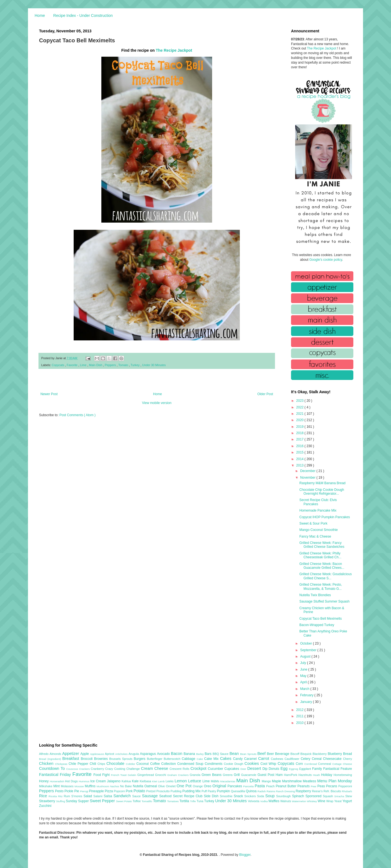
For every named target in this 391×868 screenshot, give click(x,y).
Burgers (140, 759)
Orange (198, 786)
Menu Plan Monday (335, 781)
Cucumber (216, 769)
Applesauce (97, 754)
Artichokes (122, 754)
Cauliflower (293, 759)
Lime (84, 365)
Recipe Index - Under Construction (83, 15)
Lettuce (195, 781)
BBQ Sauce (221, 754)
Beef (262, 754)
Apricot (110, 754)
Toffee (137, 801)
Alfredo (44, 754)
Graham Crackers (178, 775)
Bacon (177, 754)
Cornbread (311, 764)
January (307, 702)
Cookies (253, 763)
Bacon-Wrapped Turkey (317, 625)
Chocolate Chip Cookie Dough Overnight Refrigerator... (322, 492)
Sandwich (123, 796)
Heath (317, 775)
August (306, 656)
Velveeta (254, 801)
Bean (235, 754)
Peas (322, 786)
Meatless (310, 781)
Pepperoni (345, 786)
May (304, 676)
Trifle (193, 801)
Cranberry (98, 769)
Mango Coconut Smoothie (319, 530)
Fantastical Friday (56, 775)
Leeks (170, 781)
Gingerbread (146, 775)
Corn (300, 764)
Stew (349, 796)
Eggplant (306, 769)
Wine (322, 801)
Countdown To (53, 768)
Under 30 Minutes (154, 365)
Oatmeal (151, 786)
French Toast (119, 775)
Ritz (61, 796)
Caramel (251, 759)
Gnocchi (161, 775)
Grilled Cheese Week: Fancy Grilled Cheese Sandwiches (322, 545)
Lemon (181, 781)
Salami (99, 796)
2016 (300, 446)
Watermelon (299, 801)
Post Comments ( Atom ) (77, 415)
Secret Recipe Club (188, 796)
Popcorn (120, 791)
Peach (271, 786)
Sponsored (314, 796)
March (305, 689)
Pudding (177, 791)
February (307, 695)
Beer (271, 754)
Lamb (162, 781)
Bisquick (307, 754)
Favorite (73, 365)
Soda (261, 796)
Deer (244, 769)
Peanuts (304, 786)
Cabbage (189, 759)
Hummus (84, 781)
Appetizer (71, 754)
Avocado (164, 754)
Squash (329, 796)
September (309, 650)
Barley (200, 754)
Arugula (134, 754)
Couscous (73, 769)
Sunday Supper (78, 801)
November (308, 478)
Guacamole (249, 775)
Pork (130, 791)
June (304, 669)
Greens (228, 775)
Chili (94, 764)
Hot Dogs (72, 781)
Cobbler (131, 764)
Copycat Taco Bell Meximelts (321, 619)
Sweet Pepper (103, 801)
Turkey (136, 365)
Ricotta (53, 796)
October (307, 643)
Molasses (68, 786)
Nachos (115, 786)
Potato (140, 791)
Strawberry (48, 801)
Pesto (60, 791)
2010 (300, 723)
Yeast (338, 801)
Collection (169, 764)
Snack (239, 796)
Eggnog (294, 769)
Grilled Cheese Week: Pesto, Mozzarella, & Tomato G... (321, 587)
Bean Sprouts (249, 754)
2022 (300, 407)
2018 (300, 433)
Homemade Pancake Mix (318, 510)
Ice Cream (99, 781)
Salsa (109, 796)
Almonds (56, 754)
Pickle (69, 791)
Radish (262, 791)
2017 (300, 439)
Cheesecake (333, 759)
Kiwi (155, 781)
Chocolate (116, 763)
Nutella (139, 786)
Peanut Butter (287, 786)
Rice (44, 796)
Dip (266, 769)
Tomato (124, 365)
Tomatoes (173, 801)
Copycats (58, 365)
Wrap (330, 801)
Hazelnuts (306, 775)
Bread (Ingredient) (51, 759)
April (304, 682)
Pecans (332, 786)
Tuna (200, 801)
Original (220, 786)
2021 (300, 414)
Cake (200, 759)
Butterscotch (173, 759)
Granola (196, 775)
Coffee (156, 764)
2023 (300, 401)
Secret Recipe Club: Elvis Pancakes (318, 502)
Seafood (166, 796)
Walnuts (286, 801)
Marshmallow (293, 781)
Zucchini (45, 806)
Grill (237, 775)
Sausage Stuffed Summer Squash (324, 601)
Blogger (245, 855)
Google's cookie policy (326, 260)
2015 (300, 452)
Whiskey (312, 801)
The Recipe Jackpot (174, 50)
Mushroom (103, 786)
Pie (77, 791)
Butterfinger (155, 759)
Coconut (143, 764)
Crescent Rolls (180, 769)
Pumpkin (224, 791)
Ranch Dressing (286, 791)
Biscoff (295, 754)
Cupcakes (232, 769)
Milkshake (46, 786)
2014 (300, 459)
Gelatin (132, 775)
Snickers (251, 796)
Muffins (91, 786)
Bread (348, 754)
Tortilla (185, 801)
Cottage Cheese (342, 764)
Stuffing (61, 801)
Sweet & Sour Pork (313, 523)
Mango (267, 781)
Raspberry (304, 791)
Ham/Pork (291, 775)
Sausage (151, 796)
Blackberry (320, 754)
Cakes (227, 758)
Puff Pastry (209, 791)
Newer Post (49, 394)
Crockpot (199, 768)
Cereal (317, 759)
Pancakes (235, 786)
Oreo (208, 786)
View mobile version (157, 403)
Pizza (109, 791)
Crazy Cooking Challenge (123, 769)
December (308, 471)
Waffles (274, 801)
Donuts (275, 769)
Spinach (299, 796)
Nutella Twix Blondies (315, 595)
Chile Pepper (79, 764)
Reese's (318, 791)
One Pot (185, 786)
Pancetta (249, 786)
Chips (102, 764)
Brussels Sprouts (121, 759)
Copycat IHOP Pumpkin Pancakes (325, 517)
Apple (85, 754)
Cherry (348, 759)
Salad (88, 796)
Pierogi (85, 791)
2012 (300, 710)
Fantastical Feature (338, 769)
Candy (238, 759)
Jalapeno (114, 781)
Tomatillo (147, 801)
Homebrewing (343, 775)
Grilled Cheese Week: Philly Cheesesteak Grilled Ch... (320, 555)
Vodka (264, 801)
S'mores (78, 796)
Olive (162, 786)
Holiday (327, 775)
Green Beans (212, 775)
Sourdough (284, 796)
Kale (136, 781)
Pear (314, 786)
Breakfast (72, 758)
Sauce (137, 796)
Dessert (255, 768)
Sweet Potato (124, 801)
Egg (285, 768)
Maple (277, 781)
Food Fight (102, 775)
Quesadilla (238, 791)
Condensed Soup (191, 764)
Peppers (111, 365)
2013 (300, 465)
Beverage (283, 754)
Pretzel (151, 791)
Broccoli (88, 759)
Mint (57, 786)
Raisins (271, 791)
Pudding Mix (192, 791)
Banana (190, 754)
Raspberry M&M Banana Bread (322, 483)
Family (318, 769)
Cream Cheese (155, 768)
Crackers (85, 769)
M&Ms (215, 781)
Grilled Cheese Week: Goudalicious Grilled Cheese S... (326, 576)
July (304, 663)
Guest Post (267, 775)
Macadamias (228, 781)
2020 (300, 420)
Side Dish (212, 796)
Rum (67, 796)
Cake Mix (212, 759)
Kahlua (127, 781)
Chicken (47, 763)
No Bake (127, 786)
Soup (271, 796)
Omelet (171, 786)
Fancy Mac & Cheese (315, 536)
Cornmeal (325, 764)
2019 (300, 427)
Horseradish (57, 781)
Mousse (80, 786)
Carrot (264, 758)
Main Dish (96, 365)
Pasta (261, 786)
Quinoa (252, 791)
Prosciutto (164, 791)
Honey (44, 781)
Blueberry (335, 754)
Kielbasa (146, 781)
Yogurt (347, 801)
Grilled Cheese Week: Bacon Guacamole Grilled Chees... (322, 566)
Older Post (265, 394)
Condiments (214, 764)
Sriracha (340, 796)
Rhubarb (347, 791)
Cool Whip (269, 764)
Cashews (278, 759)
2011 (300, 716)
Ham (280, 775)
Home (40, 15)
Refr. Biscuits (333, 791)
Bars (209, 754)
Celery (306, 759)
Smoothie (227, 796)
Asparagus (148, 754)
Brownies (102, 759)
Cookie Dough (234, 764)
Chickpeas (62, 764)
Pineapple (97, 791)
